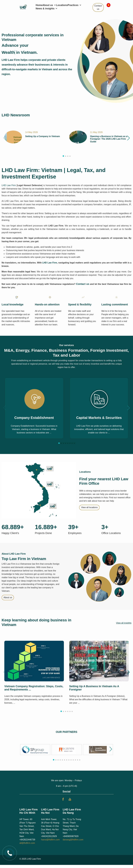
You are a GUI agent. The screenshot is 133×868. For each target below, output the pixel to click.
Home (39, 5)
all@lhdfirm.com (27, 843)
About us (49, 5)
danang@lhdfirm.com (73, 840)
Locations (62, 5)
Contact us (98, 7)
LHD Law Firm (9, 185)
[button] (128, 138)
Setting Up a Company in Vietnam (42, 136)
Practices (75, 5)
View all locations (89, 507)
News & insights (47, 9)
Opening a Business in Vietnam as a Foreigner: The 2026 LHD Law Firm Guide (109, 139)
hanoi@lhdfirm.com (50, 840)
